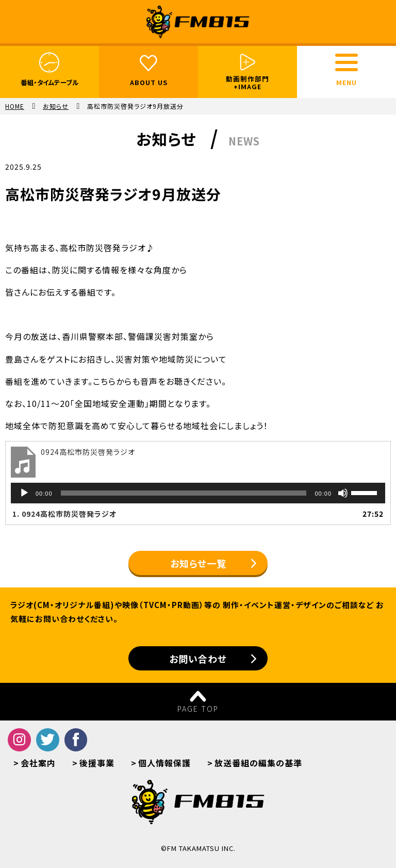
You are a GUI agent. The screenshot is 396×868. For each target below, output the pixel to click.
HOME (15, 106)
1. (64, 514)
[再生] (24, 493)
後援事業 (97, 763)
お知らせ (56, 106)
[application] (198, 493)
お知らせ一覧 (198, 563)
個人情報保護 (164, 763)
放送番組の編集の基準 (258, 763)
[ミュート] (343, 493)
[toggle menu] (346, 62)
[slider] (184, 493)
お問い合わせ (198, 659)
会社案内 (38, 763)
